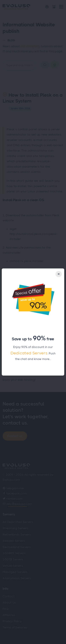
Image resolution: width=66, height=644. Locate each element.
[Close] (59, 274)
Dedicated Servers (29, 353)
